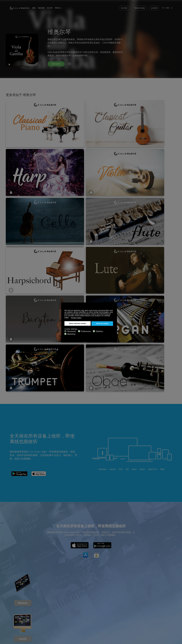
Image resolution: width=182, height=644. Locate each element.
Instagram (171, 610)
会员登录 (154, 7)
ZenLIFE (54, 7)
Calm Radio (22, 7)
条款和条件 (14, 621)
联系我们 (67, 610)
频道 (39, 7)
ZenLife (39, 614)
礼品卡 (12, 614)
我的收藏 (46, 7)
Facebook (155, 610)
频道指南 (67, 618)
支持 (11, 610)
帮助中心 (63, 7)
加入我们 (124, 7)
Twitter (163, 610)
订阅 (38, 610)
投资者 (66, 621)
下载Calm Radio (139, 7)
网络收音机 (14, 618)
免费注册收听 (57, 64)
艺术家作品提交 (42, 618)
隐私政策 (40, 621)
